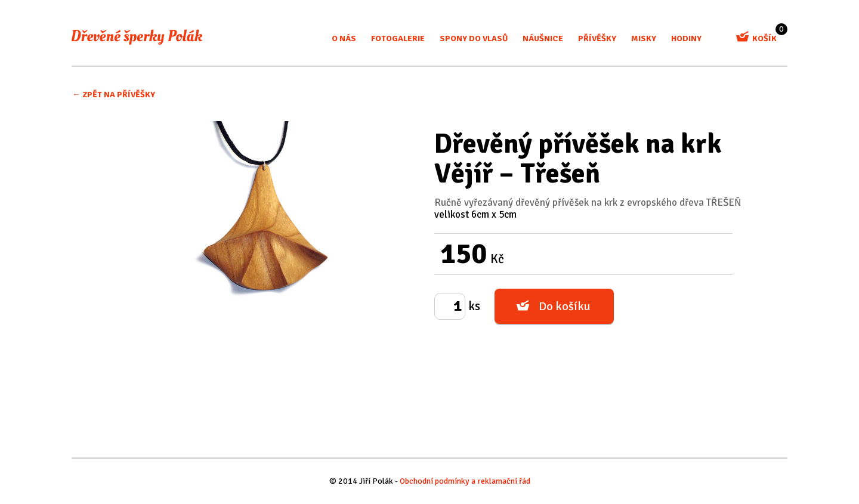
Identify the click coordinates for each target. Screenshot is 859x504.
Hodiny (686, 38)
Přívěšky (597, 38)
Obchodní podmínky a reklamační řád (465, 481)
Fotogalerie (398, 38)
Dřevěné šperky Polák (137, 37)
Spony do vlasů (474, 38)
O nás (344, 38)
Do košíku (565, 306)
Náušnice (543, 38)
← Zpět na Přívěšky (114, 95)
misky (644, 38)
